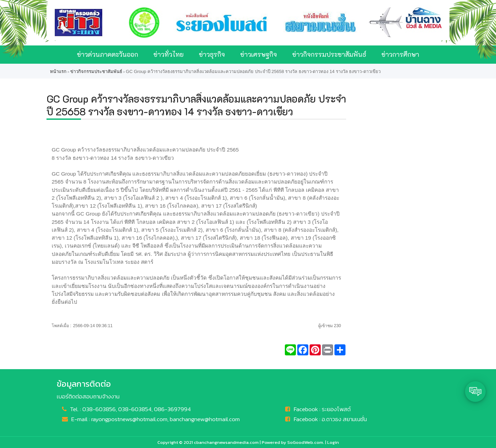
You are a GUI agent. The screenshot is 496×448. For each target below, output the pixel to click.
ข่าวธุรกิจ (212, 54)
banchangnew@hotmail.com (205, 419)
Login (333, 442)
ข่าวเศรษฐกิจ (259, 54)
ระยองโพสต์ (336, 409)
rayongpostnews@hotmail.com (129, 419)
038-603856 (99, 409)
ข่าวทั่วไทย (168, 54)
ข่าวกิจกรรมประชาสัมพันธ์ (329, 54)
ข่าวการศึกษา (400, 54)
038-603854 (135, 409)
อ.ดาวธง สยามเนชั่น (344, 419)
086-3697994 (172, 409)
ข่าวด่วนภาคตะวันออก (107, 54)
